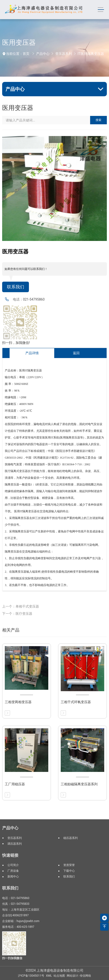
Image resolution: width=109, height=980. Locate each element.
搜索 (98, 120)
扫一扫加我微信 (12, 958)
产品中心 (43, 54)
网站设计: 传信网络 (79, 976)
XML (49, 976)
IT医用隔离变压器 (91, 54)
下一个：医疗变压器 (17, 614)
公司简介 (13, 865)
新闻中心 (13, 877)
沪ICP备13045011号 (31, 976)
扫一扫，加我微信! (16, 343)
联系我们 (16, 287)
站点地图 (59, 976)
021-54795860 (34, 299)
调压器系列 (15, 844)
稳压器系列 (71, 838)
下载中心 (69, 871)
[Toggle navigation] (101, 10)
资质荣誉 (69, 865)
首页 (26, 54)
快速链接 (10, 855)
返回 (76, 353)
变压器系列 (64, 54)
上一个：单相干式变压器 (21, 606)
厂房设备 (13, 871)
